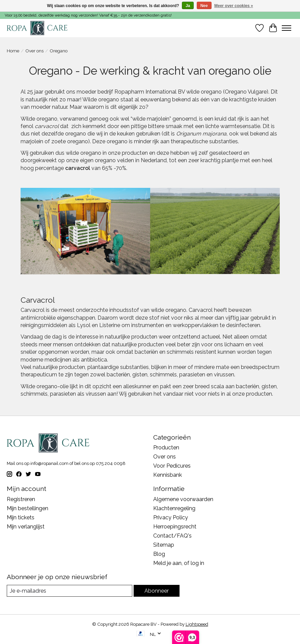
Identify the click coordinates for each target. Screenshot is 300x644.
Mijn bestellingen (28, 508)
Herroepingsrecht (175, 527)
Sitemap (164, 545)
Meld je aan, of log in (179, 563)
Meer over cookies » (234, 6)
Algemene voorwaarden (183, 499)
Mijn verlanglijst (26, 527)
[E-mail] (70, 591)
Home (13, 51)
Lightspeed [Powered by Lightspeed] (197, 624)
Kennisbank (168, 475)
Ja (188, 6)
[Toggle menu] (287, 28)
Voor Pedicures (172, 466)
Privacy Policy (171, 517)
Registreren (21, 499)
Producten (166, 448)
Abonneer (157, 591)
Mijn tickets (21, 517)
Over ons (34, 51)
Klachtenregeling (174, 508)
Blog (159, 554)
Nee (204, 6)
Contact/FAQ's (172, 536)
